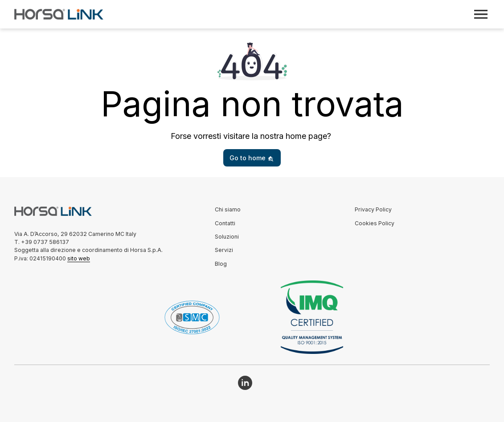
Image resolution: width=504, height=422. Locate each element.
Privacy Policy (373, 209)
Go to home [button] (252, 158)
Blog (221, 264)
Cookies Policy (375, 223)
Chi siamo (228, 209)
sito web (79, 258)
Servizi (224, 250)
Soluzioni (227, 237)
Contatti (225, 223)
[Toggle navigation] (481, 14)
